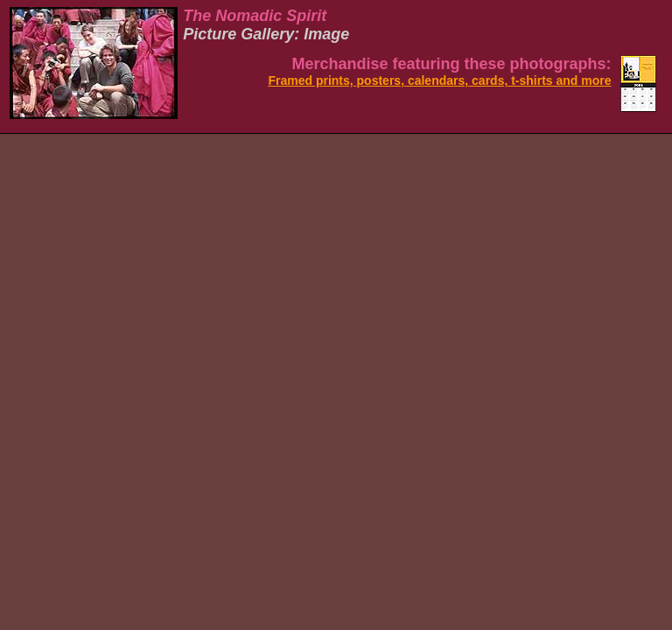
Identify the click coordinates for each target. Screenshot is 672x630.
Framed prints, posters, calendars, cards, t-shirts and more (439, 80)
